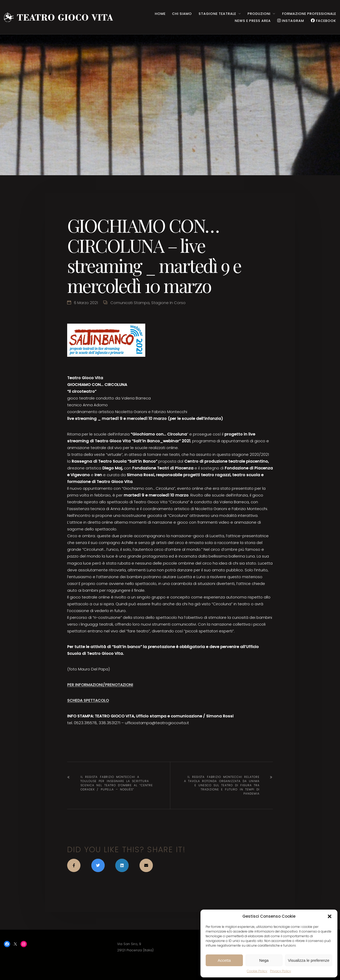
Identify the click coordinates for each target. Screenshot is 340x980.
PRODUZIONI (259, 14)
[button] (330, 916)
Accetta (224, 960)
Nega (264, 960)
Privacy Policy (281, 971)
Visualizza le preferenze (309, 960)
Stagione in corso (168, 303)
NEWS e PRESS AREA (253, 21)
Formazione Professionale (309, 14)
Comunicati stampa (130, 303)
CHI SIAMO (182, 14)
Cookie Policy (257, 971)
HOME (160, 14)
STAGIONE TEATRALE (217, 14)
